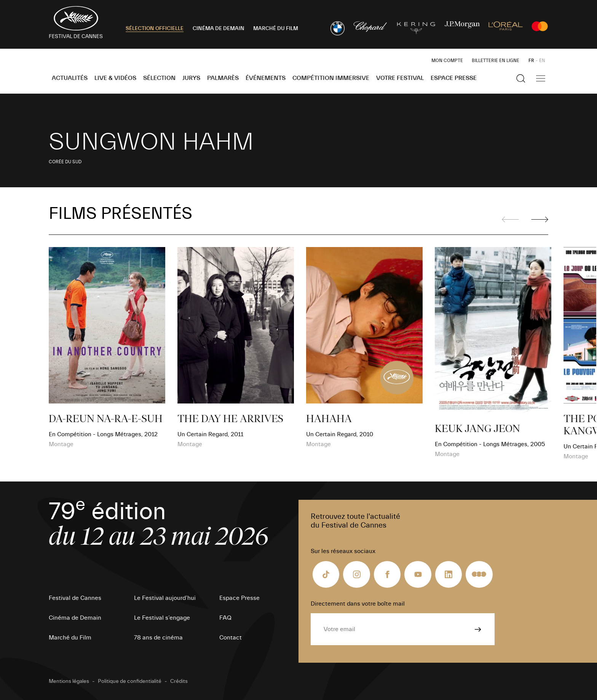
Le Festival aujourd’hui (165, 598)
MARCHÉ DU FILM (276, 29)
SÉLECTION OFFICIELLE (155, 29)
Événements (266, 78)
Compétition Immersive (331, 78)
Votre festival (400, 78)
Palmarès (223, 78)
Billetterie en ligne (496, 61)
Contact (231, 638)
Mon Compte (447, 61)
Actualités (70, 78)
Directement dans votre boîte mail (358, 604)
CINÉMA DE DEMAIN (219, 29)
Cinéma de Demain (75, 618)
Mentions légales (69, 681)
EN (542, 61)
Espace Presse (454, 78)
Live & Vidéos (115, 78)
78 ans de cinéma (158, 638)
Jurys (191, 78)
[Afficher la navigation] (541, 78)
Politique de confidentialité (130, 681)
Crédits (179, 681)
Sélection (159, 78)
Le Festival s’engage (162, 618)
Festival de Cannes (75, 598)
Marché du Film (70, 638)
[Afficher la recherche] (521, 78)
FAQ (225, 618)
